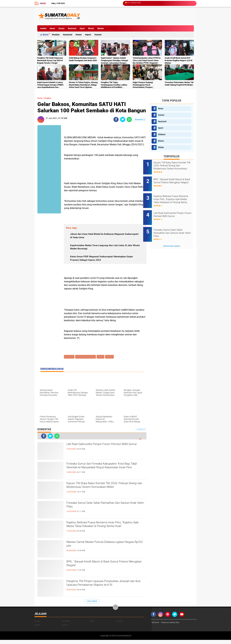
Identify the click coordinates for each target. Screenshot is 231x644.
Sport (82, 28)
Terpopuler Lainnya (171, 236)
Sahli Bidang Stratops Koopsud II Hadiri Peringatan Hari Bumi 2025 (83, 59)
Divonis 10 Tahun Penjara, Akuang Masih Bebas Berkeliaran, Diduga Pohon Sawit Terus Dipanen (83, 85)
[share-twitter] (123, 119)
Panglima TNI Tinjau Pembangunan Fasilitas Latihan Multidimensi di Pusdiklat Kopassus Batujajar (114, 85)
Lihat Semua (92, 605)
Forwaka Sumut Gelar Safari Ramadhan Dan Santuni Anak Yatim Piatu (103, 510)
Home (43, 3)
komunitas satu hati (86, 361)
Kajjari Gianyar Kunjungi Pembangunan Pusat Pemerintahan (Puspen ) (143, 85)
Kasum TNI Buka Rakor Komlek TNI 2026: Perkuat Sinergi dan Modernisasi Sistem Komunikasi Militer (101, 493)
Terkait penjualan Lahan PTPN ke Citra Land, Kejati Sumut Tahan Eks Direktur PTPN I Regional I (147, 60)
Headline (51, 98)
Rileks (161, 147)
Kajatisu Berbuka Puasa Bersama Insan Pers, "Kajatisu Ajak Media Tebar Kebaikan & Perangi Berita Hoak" (105, 532)
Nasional (72, 28)
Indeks (43, 28)
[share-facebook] (116, 119)
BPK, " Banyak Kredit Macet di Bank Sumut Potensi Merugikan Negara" (101, 569)
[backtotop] (115, 611)
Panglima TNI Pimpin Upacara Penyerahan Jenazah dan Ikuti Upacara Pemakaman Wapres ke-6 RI (106, 591)
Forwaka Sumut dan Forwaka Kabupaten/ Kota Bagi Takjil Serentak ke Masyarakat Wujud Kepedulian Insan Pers (105, 474)
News (52, 28)
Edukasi (162, 134)
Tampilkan (141, 434)
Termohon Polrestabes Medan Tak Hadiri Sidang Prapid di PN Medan (179, 84)
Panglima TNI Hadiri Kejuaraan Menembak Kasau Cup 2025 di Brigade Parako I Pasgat (50, 60)
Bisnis (91, 28)
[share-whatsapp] (129, 119)
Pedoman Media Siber (172, 627)
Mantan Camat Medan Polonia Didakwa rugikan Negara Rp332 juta (106, 549)
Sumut (61, 28)
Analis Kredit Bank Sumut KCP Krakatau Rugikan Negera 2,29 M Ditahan (178, 60)
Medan (101, 28)
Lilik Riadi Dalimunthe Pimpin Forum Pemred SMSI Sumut (104, 451)
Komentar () (140, 119)
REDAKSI (156, 627)
